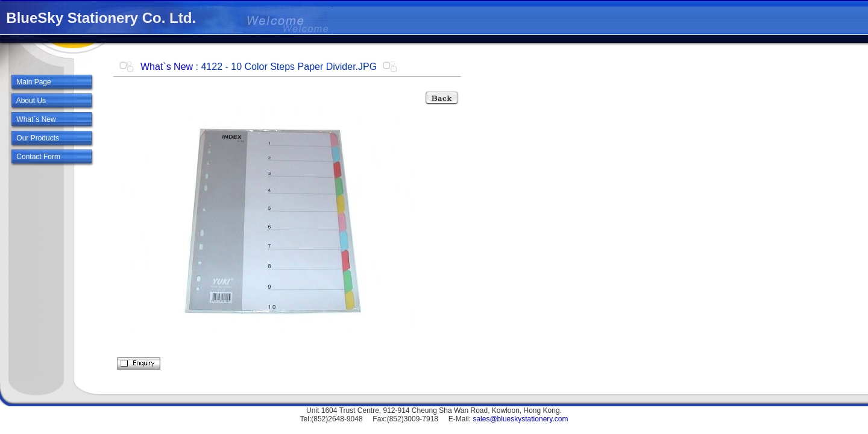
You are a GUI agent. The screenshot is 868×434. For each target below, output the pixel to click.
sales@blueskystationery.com (520, 419)
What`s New (167, 67)
